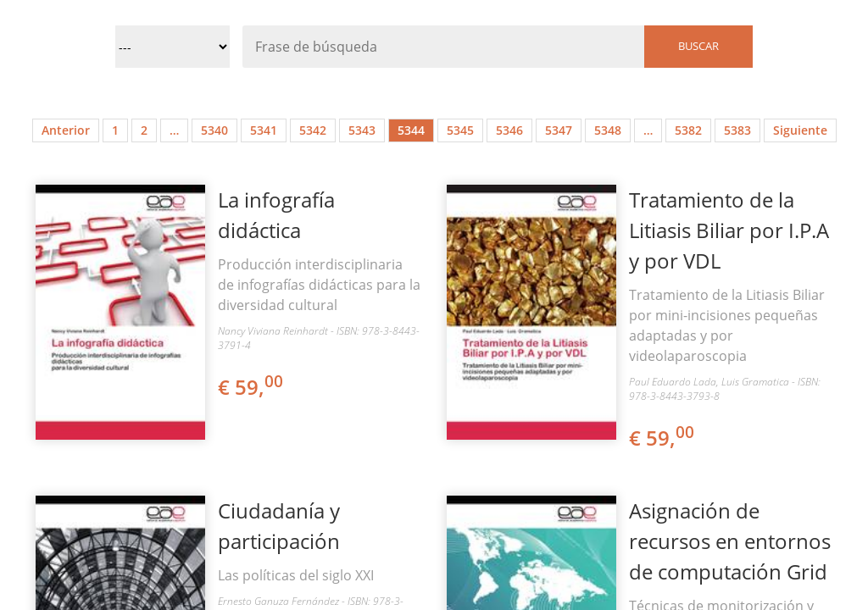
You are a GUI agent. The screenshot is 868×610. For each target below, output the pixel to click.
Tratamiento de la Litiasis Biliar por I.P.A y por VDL (729, 230)
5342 (313, 130)
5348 (608, 130)
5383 (737, 130)
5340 (214, 130)
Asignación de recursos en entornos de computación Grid (730, 541)
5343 (362, 130)
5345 (460, 130)
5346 (509, 130)
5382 (688, 130)
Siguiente (800, 130)
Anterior (66, 130)
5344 (411, 130)
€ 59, (252, 387)
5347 (559, 130)
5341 (264, 130)
